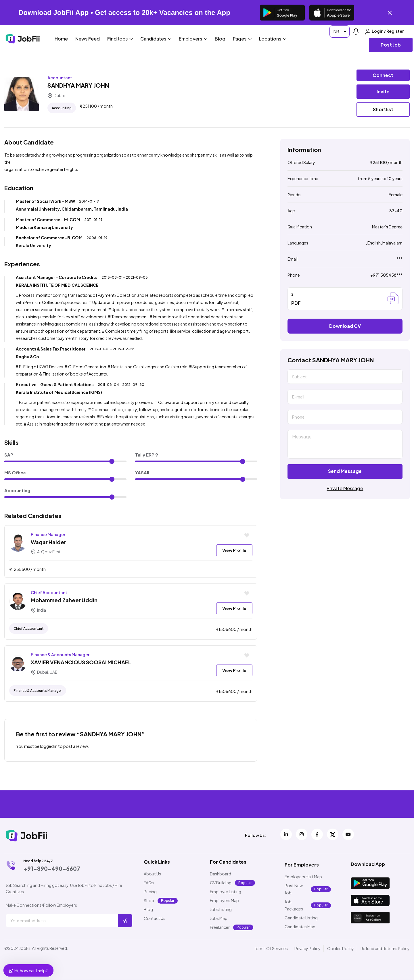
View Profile (234, 550)
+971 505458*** (386, 275)
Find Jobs (120, 39)
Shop (149, 901)
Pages (242, 39)
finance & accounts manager (38, 691)
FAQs (149, 883)
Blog (220, 39)
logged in (49, 746)
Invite (383, 92)
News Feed (88, 39)
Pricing (150, 892)
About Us (152, 874)
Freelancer (220, 927)
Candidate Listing (301, 918)
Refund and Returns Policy (385, 949)
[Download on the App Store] (332, 13)
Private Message (345, 488)
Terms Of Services (271, 949)
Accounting (62, 108)
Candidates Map (300, 927)
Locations (273, 39)
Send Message (345, 471)
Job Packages (294, 905)
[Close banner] (390, 13)
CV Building (221, 883)
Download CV (345, 326)
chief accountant (29, 629)
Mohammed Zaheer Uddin (64, 600)
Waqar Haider (48, 542)
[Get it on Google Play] (282, 13)
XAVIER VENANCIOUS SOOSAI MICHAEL (81, 662)
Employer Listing (226, 892)
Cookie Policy (341, 949)
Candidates (156, 39)
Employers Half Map (303, 877)
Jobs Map (219, 919)
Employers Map (224, 901)
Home (61, 39)
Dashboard (221, 874)
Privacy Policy (307, 949)
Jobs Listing (221, 910)
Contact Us (155, 919)
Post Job (391, 45)
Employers (193, 39)
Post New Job (294, 889)
